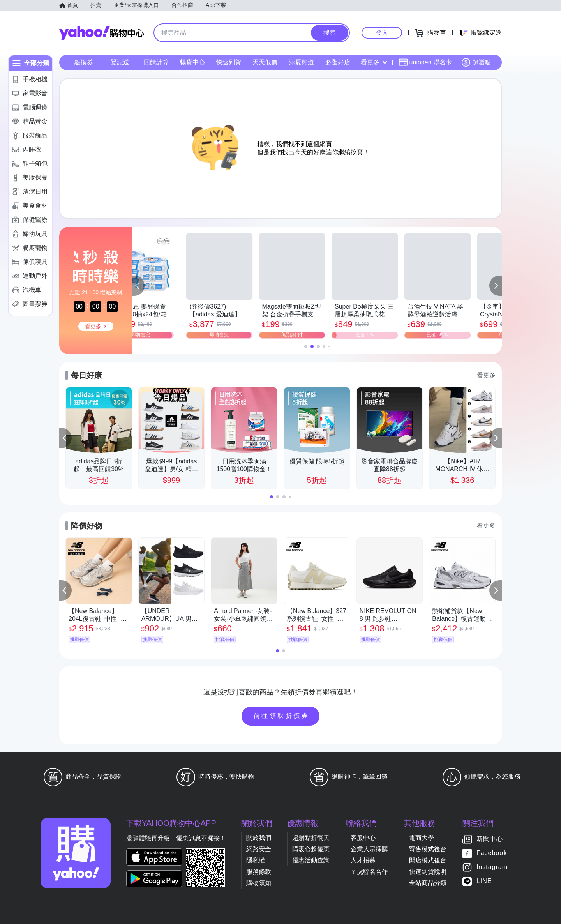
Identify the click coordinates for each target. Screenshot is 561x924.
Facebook (492, 853)
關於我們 (259, 838)
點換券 (84, 62)
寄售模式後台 (428, 849)
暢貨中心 (192, 62)
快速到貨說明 (428, 872)
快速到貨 (229, 62)
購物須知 (259, 883)
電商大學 (422, 838)
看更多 (374, 62)
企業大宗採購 (369, 849)
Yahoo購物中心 (102, 33)
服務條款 (259, 872)
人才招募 (363, 860)
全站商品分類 (428, 883)
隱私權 (256, 860)
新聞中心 (490, 839)
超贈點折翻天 (311, 838)
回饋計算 (156, 62)
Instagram (492, 867)
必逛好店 (338, 62)
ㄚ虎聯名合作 (369, 872)
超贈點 (476, 62)
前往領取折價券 (282, 716)
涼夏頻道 (302, 62)
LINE (484, 881)
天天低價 (265, 62)
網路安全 (259, 849)
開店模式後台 (428, 860)
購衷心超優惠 (311, 849)
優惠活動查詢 (311, 860)
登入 (382, 33)
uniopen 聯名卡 (425, 62)
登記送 (120, 62)
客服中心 (363, 838)
